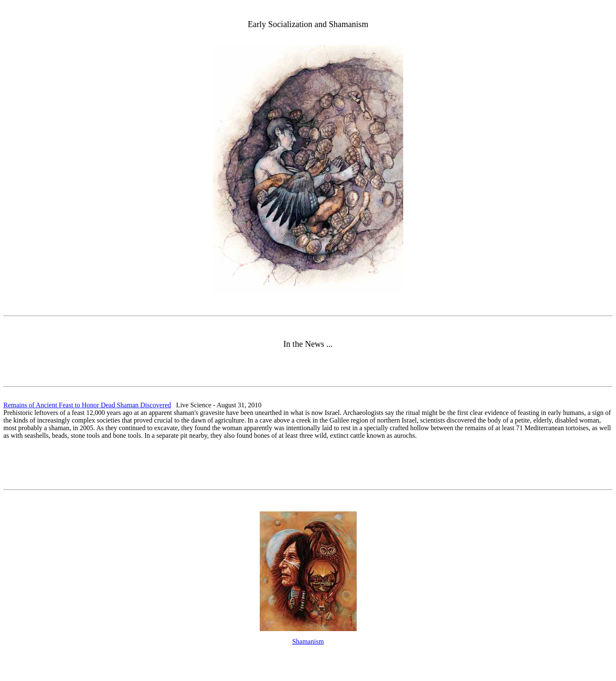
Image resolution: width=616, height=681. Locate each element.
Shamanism (308, 641)
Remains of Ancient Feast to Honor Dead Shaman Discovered (87, 405)
